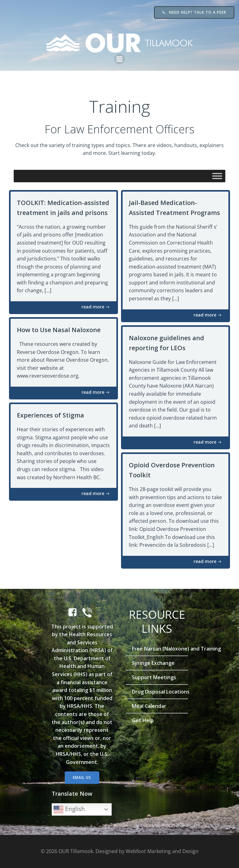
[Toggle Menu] (217, 176)
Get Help (143, 720)
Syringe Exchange (153, 663)
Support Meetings (154, 677)
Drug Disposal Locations (157, 692)
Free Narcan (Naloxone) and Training (157, 649)
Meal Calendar (149, 706)
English (69, 809)
